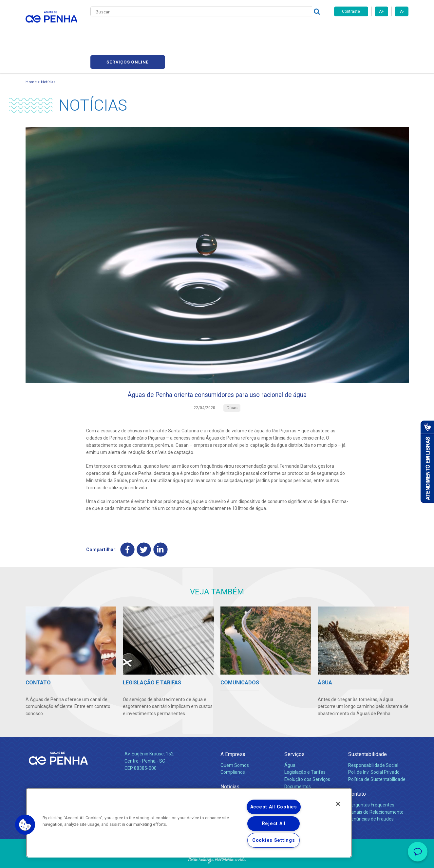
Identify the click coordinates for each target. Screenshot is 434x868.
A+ (381, 11)
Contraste (351, 11)
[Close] (338, 804)
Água (290, 738)
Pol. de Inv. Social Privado (374, 745)
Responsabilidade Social (373, 738)
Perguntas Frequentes (371, 778)
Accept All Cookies (274, 807)
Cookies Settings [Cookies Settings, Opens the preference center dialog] (274, 840)
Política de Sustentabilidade (377, 752)
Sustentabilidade (368, 727)
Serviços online (371, 30)
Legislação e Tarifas (305, 745)
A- (402, 11)
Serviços (294, 727)
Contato (357, 767)
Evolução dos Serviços (307, 752)
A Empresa (233, 727)
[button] (25, 825)
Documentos (298, 760)
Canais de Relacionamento (376, 785)
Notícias (48, 51)
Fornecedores (278, 29)
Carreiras (243, 29)
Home (31, 51)
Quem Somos (235, 738)
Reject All (274, 824)
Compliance (233, 745)
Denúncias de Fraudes (371, 792)
